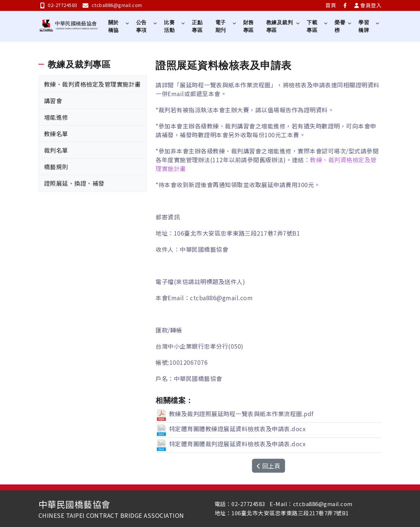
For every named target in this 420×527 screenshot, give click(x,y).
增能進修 (56, 117)
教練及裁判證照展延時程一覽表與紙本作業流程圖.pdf (235, 414)
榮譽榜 (340, 26)
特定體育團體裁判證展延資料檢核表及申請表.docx (231, 444)
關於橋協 (114, 26)
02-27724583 (59, 5)
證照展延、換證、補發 (74, 183)
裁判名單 (56, 150)
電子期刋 (221, 26)
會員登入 (368, 5)
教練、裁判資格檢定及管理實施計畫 (92, 84)
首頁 (331, 5)
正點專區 (198, 26)
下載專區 (312, 26)
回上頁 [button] (269, 466)
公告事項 (141, 26)
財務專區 (249, 26)
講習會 (53, 101)
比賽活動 (169, 26)
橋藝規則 (56, 167)
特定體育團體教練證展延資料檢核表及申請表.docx (231, 429)
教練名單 (56, 134)
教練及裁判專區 (280, 26)
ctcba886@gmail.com (112, 5)
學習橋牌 (364, 26)
